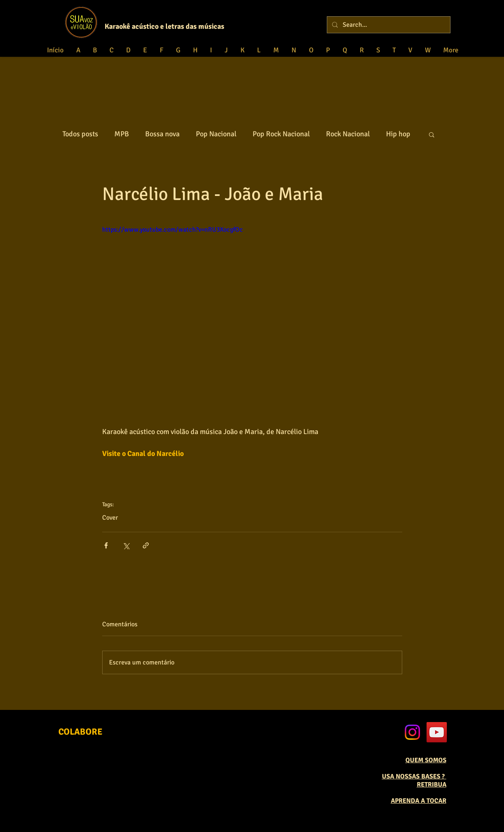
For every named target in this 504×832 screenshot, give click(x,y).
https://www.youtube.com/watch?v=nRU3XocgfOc (173, 230)
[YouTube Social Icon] (437, 732)
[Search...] (388, 25)
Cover (110, 518)
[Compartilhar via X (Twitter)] (126, 545)
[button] (432, 134)
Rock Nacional (348, 134)
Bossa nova (162, 134)
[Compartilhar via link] (146, 545)
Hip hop (398, 134)
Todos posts (80, 134)
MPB (122, 134)
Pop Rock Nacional (281, 134)
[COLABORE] (80, 732)
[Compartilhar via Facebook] (106, 545)
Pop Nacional (216, 134)
